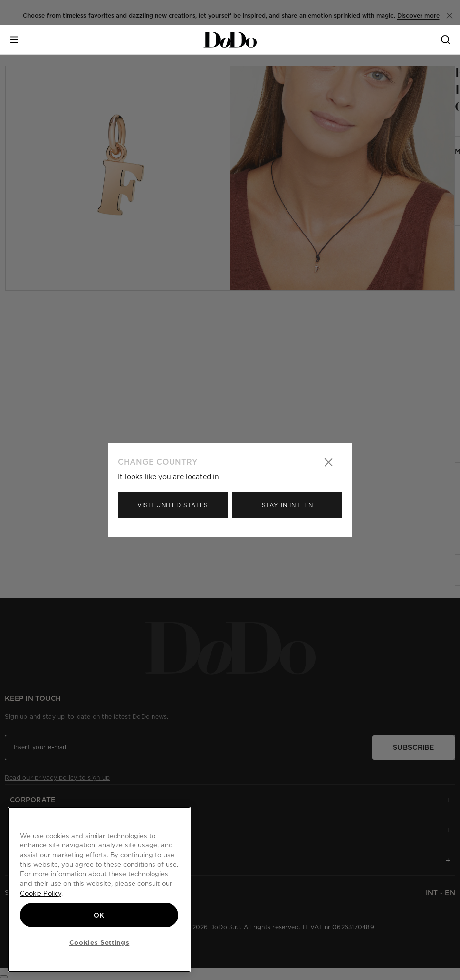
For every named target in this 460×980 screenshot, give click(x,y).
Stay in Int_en (287, 505)
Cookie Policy (41, 893)
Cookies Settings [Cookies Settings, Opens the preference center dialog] (99, 942)
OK (99, 915)
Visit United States (173, 505)
